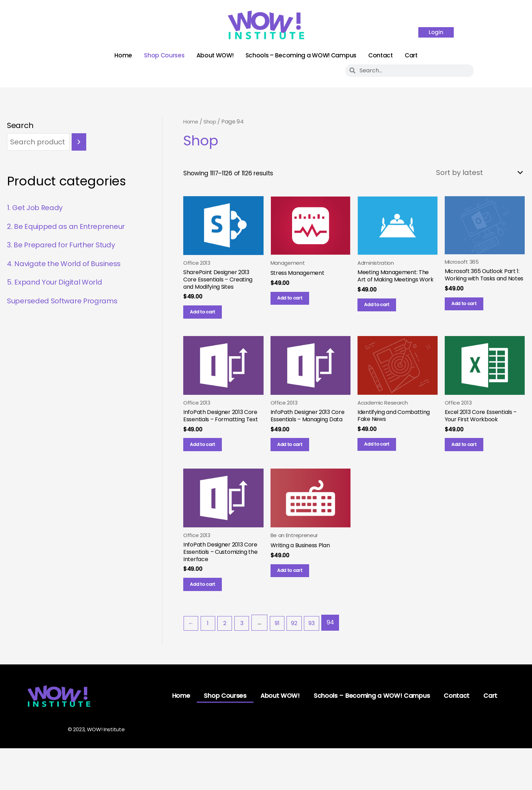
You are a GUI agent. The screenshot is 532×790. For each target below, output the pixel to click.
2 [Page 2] (228, 653)
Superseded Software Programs (67, 302)
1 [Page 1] (210, 653)
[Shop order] (473, 173)
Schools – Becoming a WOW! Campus (301, 55)
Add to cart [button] (208, 319)
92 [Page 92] (302, 653)
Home (123, 55)
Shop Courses (164, 55)
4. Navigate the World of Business (70, 265)
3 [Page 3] (247, 653)
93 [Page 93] (321, 653)
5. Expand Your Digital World (60, 283)
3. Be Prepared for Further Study (67, 246)
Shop (212, 122)
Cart (411, 55)
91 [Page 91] (283, 653)
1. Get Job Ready (37, 209)
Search (20, 125)
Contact (381, 55)
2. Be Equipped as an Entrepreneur (72, 227)
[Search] (79, 143)
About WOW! (215, 55)
